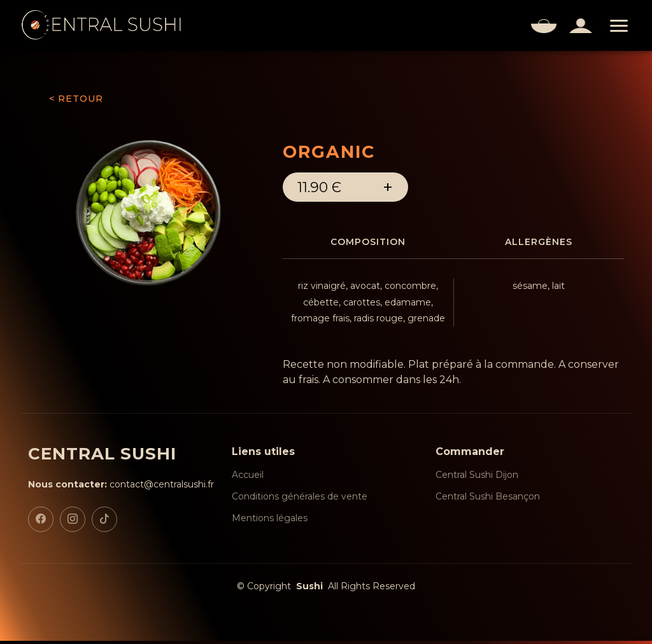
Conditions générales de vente (300, 500)
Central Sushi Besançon (488, 500)
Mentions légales (270, 521)
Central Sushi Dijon (477, 478)
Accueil (248, 478)
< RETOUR (76, 99)
